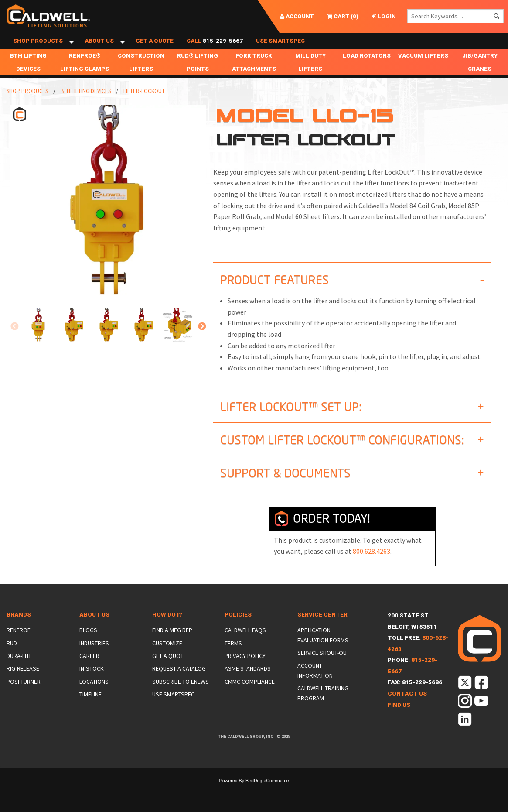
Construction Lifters (141, 78)
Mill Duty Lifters (310, 78)
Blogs (88, 646)
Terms (233, 659)
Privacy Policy (245, 672)
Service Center (322, 631)
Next (202, 343)
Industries (94, 659)
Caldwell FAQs (245, 646)
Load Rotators (367, 72)
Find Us (399, 721)
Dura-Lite (19, 672)
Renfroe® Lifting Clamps (85, 78)
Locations (94, 697)
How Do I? (167, 631)
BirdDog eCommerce (267, 796)
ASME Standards (248, 685)
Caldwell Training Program (323, 709)
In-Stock (92, 685)
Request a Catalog (179, 685)
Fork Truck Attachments (254, 78)
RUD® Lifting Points (198, 78)
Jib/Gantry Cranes (480, 78)
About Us (99, 49)
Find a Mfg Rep (172, 646)
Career (89, 672)
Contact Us (407, 710)
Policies (238, 631)
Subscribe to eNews (181, 697)
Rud (12, 659)
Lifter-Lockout (144, 107)
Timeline (90, 710)
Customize (167, 659)
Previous (14, 343)
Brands (19, 631)
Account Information (315, 686)
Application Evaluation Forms (323, 651)
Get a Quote (155, 49)
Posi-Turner (24, 697)
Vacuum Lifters (423, 72)
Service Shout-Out (324, 669)
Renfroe (19, 646)
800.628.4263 (372, 567)
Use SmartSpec (280, 49)
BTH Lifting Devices (28, 78)
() (343, 16)
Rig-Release (23, 685)
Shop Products (38, 49)
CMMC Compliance (250, 697)
